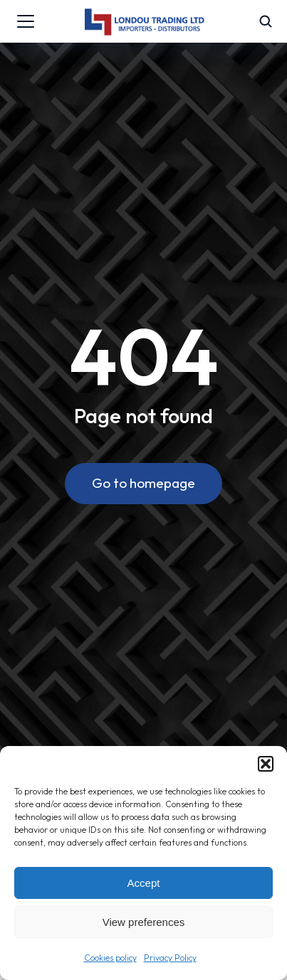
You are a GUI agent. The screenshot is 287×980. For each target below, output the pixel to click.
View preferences (144, 922)
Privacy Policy (170, 958)
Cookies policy (110, 958)
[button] (266, 764)
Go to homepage (143, 483)
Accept (144, 883)
